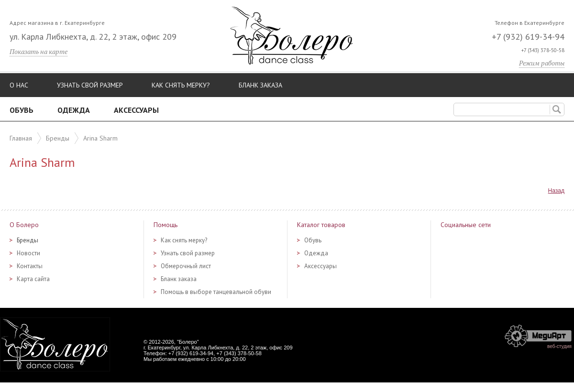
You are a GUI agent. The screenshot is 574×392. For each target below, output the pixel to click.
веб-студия (559, 346)
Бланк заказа (260, 85)
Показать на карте (39, 51)
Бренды (58, 138)
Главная (21, 138)
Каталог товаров (321, 225)
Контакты (30, 266)
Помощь (166, 225)
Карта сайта (33, 279)
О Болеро (24, 225)
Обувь (22, 110)
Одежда (74, 110)
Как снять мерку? (181, 85)
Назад (556, 191)
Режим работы (542, 63)
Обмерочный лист (186, 266)
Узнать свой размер (90, 85)
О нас (19, 85)
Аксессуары (136, 110)
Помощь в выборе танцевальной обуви (216, 292)
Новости (28, 253)
